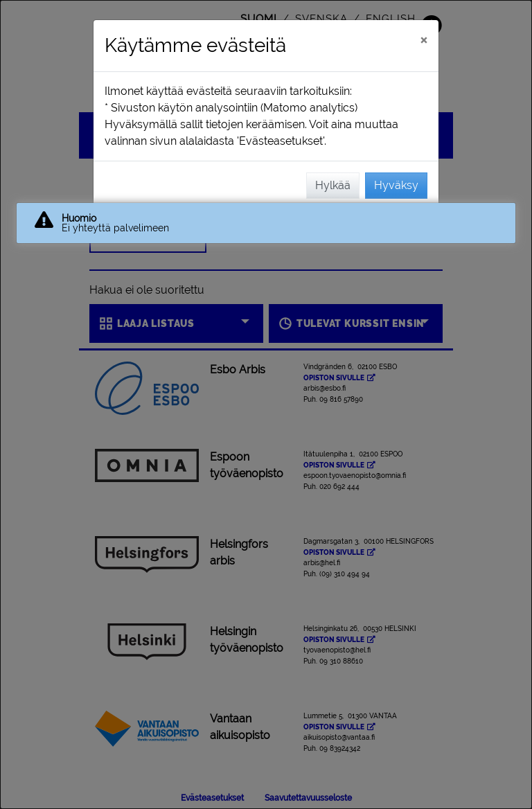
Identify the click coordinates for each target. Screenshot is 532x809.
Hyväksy (396, 185)
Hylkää (333, 185)
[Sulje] (424, 39)
